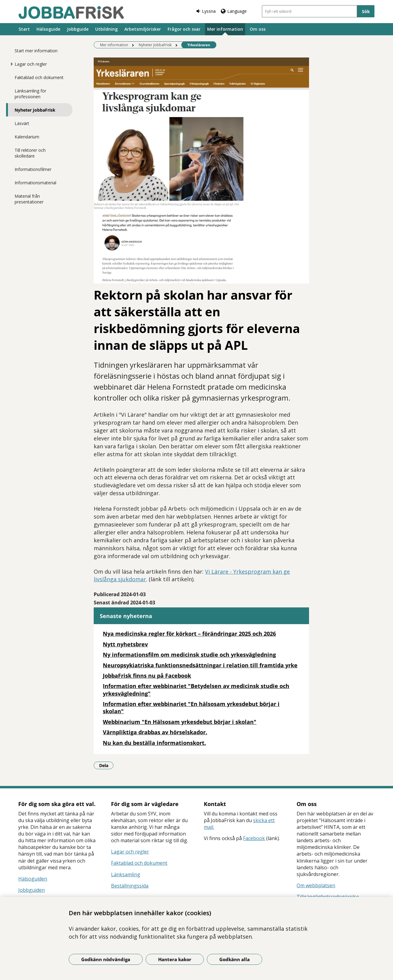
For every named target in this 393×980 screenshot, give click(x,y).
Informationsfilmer (33, 169)
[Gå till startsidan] (71, 12)
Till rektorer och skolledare (30, 153)
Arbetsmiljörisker (143, 29)
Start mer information (36, 51)
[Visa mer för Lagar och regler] (10, 64)
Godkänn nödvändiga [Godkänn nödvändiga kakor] (106, 959)
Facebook (254, 838)
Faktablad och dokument (39, 77)
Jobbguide (78, 29)
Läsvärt (22, 123)
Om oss (258, 29)
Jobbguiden (31, 890)
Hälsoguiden (33, 879)
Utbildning (106, 29)
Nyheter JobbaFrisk (35, 110)
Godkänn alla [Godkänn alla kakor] (235, 959)
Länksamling (126, 874)
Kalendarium (27, 137)
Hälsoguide (48, 29)
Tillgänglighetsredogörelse (328, 897)
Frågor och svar (184, 29)
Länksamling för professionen (30, 94)
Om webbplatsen (316, 885)
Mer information (225, 29)
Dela (106, 765)
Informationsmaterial (35, 183)
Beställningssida (130, 886)
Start (24, 29)
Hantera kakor (175, 959)
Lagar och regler (31, 64)
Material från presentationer (29, 199)
